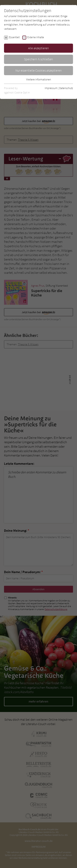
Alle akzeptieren (38, 48)
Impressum (51, 88)
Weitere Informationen (38, 79)
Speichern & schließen (38, 59)
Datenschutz (66, 88)
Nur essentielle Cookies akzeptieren (39, 70)
